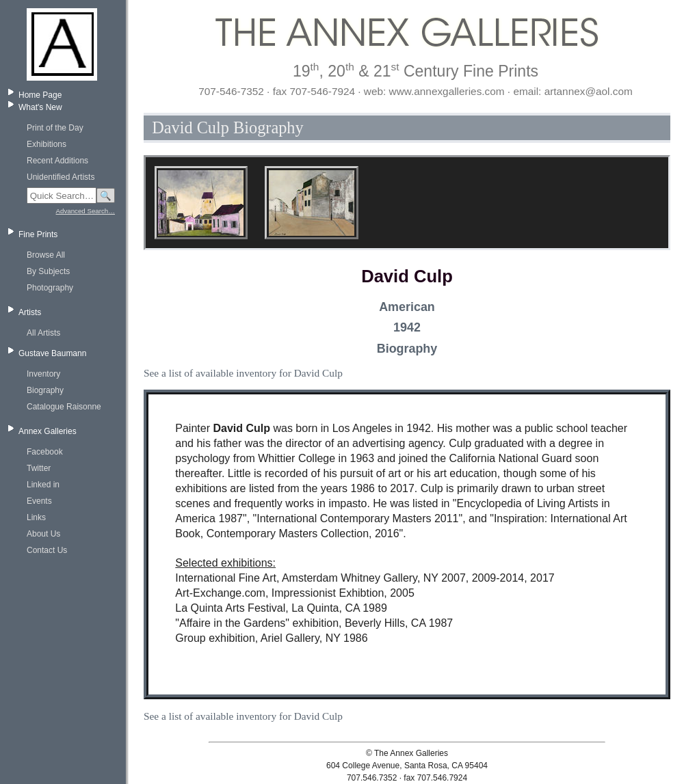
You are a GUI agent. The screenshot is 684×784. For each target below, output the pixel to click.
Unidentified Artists (61, 177)
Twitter (39, 468)
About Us (43, 534)
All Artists (43, 333)
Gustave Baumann (52, 353)
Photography (50, 288)
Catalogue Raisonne (64, 407)
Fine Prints (38, 234)
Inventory (43, 374)
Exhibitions (47, 144)
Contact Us (47, 550)
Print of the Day (55, 128)
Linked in (43, 485)
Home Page (40, 95)
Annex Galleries (48, 431)
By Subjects (48, 271)
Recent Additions (57, 161)
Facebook (45, 452)
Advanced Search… (85, 211)
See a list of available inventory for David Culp (243, 373)
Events (39, 501)
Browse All (46, 255)
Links (36, 517)
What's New (40, 107)
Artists (30, 312)
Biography (45, 390)
